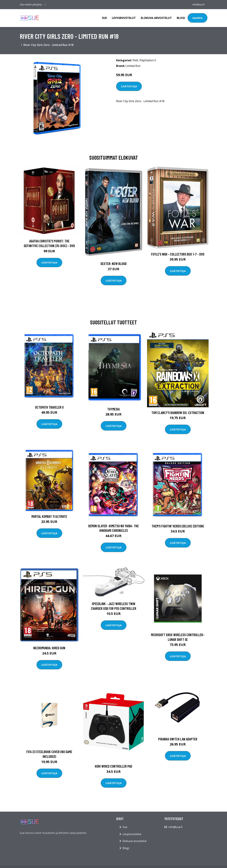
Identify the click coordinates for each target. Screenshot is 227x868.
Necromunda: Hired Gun (49, 648)
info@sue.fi (199, 4)
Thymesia (113, 409)
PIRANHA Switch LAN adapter (178, 739)
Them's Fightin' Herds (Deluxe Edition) (178, 526)
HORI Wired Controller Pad (113, 766)
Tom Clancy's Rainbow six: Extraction (178, 413)
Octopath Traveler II (49, 407)
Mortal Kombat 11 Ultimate (49, 516)
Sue (104, 18)
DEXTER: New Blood (114, 264)
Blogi (181, 18)
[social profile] (45, 5)
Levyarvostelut (124, 18)
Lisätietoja (129, 86)
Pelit (135, 60)
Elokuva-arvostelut (156, 18)
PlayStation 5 (148, 60)
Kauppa (198, 18)
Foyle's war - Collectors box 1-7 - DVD (178, 254)
